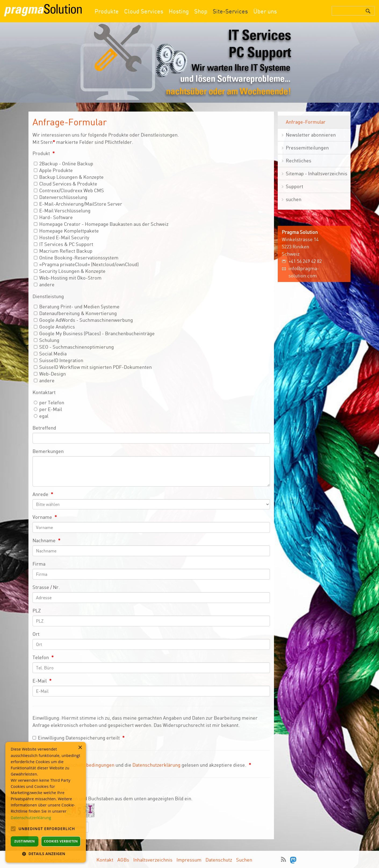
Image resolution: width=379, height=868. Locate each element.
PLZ (37, 610)
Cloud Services (144, 11)
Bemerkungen (48, 451)
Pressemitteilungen (307, 148)
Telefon (43, 657)
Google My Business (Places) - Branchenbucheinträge (94, 333)
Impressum (189, 860)
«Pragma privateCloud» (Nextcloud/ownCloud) (86, 264)
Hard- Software (53, 217)
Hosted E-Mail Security (62, 237)
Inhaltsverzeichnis (153, 860)
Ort (36, 634)
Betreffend (44, 428)
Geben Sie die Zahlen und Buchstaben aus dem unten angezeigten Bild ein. (113, 798)
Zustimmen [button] (24, 841)
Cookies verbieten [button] (61, 841)
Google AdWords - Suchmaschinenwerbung (83, 320)
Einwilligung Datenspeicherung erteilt (79, 738)
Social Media (50, 353)
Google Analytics (54, 327)
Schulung (47, 340)
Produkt (44, 153)
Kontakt (105, 860)
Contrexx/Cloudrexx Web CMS (69, 190)
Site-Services (230, 11)
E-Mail (42, 681)
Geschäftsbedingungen (90, 765)
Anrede (43, 494)
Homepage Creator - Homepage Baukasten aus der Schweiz (101, 224)
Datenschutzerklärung (156, 765)
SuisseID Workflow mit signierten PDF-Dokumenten (93, 367)
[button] (46, 854)
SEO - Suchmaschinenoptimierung (74, 347)
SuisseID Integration (59, 360)
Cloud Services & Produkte (66, 184)
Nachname (46, 540)
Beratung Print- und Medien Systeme (77, 306)
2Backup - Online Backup (64, 163)
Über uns (265, 11)
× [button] (80, 748)
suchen (294, 199)
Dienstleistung (48, 296)
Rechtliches (299, 160)
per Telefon (49, 402)
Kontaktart (44, 392)
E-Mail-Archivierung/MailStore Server (78, 204)
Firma (39, 564)
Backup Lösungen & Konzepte (69, 177)
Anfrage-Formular (306, 122)
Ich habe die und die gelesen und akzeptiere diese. (142, 765)
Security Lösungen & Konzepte (70, 271)
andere (44, 284)
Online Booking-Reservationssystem (76, 258)
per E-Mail (48, 409)
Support (295, 186)
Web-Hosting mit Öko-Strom (68, 278)
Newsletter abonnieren (311, 135)
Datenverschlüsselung (61, 197)
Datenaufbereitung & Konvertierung (75, 313)
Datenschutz (219, 860)
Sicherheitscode (50, 789)
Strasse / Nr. (46, 587)
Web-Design (50, 374)
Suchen (244, 860)
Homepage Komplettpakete (66, 231)
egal (41, 416)
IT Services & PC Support (64, 244)
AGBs (123, 860)
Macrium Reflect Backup (63, 251)
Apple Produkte (53, 170)
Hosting (179, 11)
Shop (201, 11)
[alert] (46, 802)
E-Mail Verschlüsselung (62, 210)
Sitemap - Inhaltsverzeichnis (317, 173)
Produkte (107, 11)
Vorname (45, 517)
